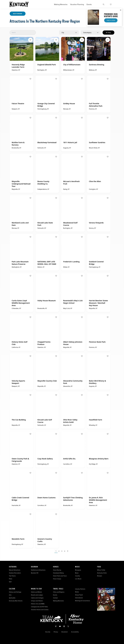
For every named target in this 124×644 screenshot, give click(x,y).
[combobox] (69, 33)
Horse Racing (57, 570)
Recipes (100, 576)
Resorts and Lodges (37, 595)
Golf (10, 582)
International (79, 598)
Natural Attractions (15, 570)
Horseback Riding (58, 573)
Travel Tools (58, 589)
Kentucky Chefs (102, 573)
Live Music (78, 579)
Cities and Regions (59, 592)
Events (89, 4)
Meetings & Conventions (82, 601)
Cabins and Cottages (37, 598)
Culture (12, 589)
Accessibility (75, 632)
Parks (11, 579)
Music (77, 567)
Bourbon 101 (35, 573)
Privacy (56, 632)
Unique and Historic (37, 601)
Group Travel (79, 595)
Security (48, 632)
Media (77, 592)
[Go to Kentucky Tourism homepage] (19, 4)
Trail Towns (12, 576)
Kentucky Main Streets (16, 601)
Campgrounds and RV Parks (39, 607)
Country (77, 576)
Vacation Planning (77, 4)
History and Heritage (15, 592)
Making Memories (61, 4)
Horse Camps (57, 579)
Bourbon (34, 567)
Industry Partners (80, 589)
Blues (77, 573)
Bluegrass (78, 570)
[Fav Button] (30, 40)
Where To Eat (101, 570)
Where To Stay (37, 589)
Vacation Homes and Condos (40, 610)
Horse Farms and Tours (60, 576)
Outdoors (13, 567)
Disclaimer (65, 632)
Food (99, 567)
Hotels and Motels (36, 592)
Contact (55, 598)
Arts (10, 595)
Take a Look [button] (111, 20)
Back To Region (18, 14)
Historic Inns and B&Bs (38, 604)
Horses (56, 567)
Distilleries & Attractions (38, 570)
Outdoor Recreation (15, 573)
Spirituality (12, 598)
